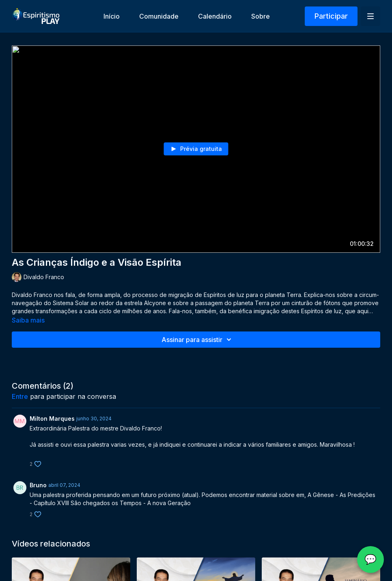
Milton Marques (52, 419)
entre (20, 396)
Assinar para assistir (198, 340)
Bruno (38, 485)
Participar (331, 16)
